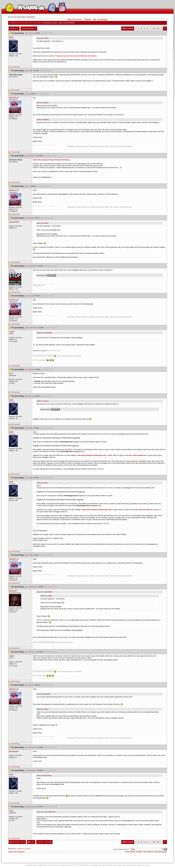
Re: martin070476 (31, 266)
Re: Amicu (29, 296)
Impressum (141, 865)
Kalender (88, 20)
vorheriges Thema (17, 842)
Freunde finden (83, 865)
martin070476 (48, 333)
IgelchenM (47, 694)
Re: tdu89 (29, 71)
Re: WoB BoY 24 (31, 156)
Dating (110, 865)
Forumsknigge (102, 20)
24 (154, 28)
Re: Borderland (31, 770)
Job (148, 865)
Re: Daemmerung (31, 807)
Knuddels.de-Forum (15, 23)
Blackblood (21, 849)
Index (31, 842)
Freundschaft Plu (95, 865)
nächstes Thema (44, 842)
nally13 (46, 38)
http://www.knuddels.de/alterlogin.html (92, 455)
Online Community (119, 865)
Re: (27, 94)
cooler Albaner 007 (50, 812)
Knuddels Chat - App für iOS (68, 865)
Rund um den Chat (30, 23)
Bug (39, 23)
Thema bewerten (29, 29)
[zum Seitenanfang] (14, 67)
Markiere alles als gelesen (17, 852)
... (151, 28)
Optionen (14, 29)
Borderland (48, 776)
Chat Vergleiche (132, 865)
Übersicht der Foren (74, 20)
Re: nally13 (29, 33)
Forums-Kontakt (130, 852)
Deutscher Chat (31, 865)
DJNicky (47, 120)
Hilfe (95, 20)
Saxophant (28, 849)
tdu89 (46, 483)
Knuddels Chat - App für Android (47, 865)
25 (158, 28)
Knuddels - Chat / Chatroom (145, 852)
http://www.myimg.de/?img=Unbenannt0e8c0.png (51, 160)
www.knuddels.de (139, 455)
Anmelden (31, 17)
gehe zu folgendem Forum (121, 849)
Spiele (104, 865)
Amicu (46, 401)
